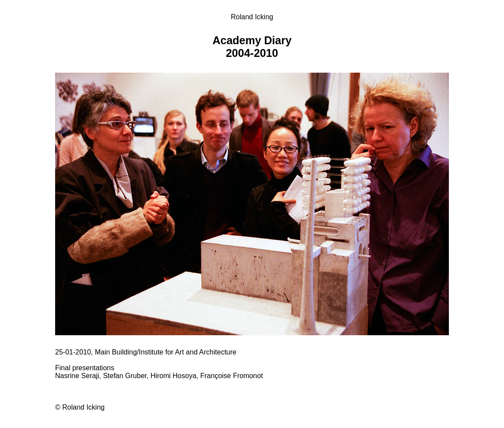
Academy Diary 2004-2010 (252, 47)
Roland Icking (252, 17)
